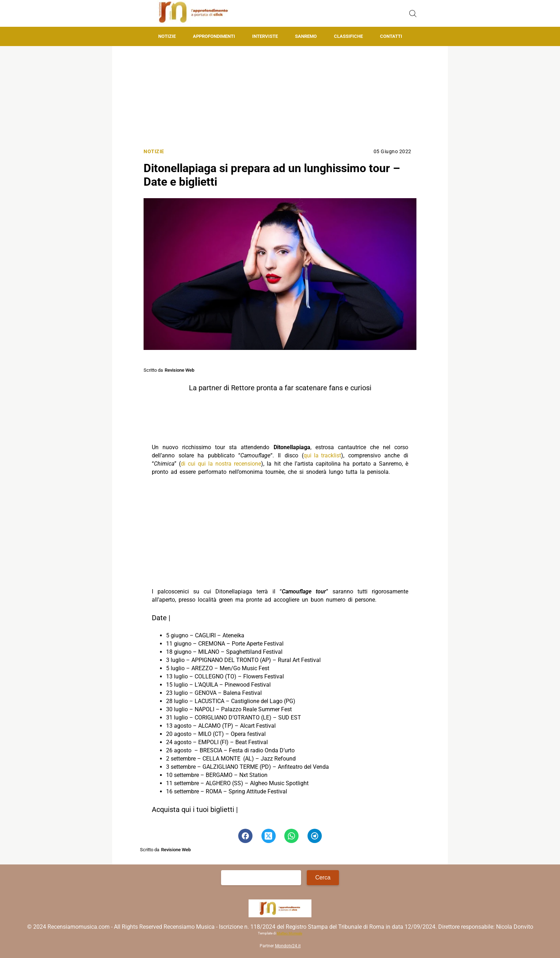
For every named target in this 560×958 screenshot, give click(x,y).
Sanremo (306, 36)
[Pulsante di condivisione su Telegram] (315, 836)
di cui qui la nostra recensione (221, 464)
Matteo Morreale (289, 933)
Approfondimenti (214, 36)
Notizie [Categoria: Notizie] (154, 152)
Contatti (391, 36)
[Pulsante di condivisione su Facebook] (245, 836)
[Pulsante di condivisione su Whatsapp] (291, 836)
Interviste (265, 36)
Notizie (167, 36)
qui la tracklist (322, 455)
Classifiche (348, 36)
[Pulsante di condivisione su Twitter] (269, 836)
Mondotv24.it (288, 946)
